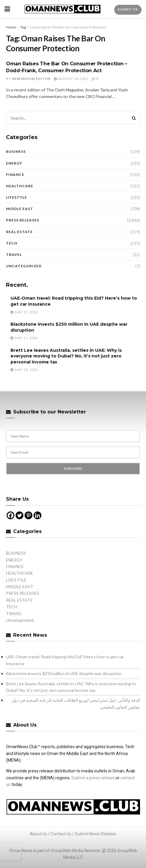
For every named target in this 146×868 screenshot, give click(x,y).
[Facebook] (10, 515)
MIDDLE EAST (20, 209)
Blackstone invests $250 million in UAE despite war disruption (64, 673)
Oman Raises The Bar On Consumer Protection (68, 27)
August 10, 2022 (71, 79)
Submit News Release (96, 834)
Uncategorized (24, 266)
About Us (38, 834)
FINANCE (15, 175)
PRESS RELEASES (23, 220)
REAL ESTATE (19, 232)
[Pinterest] (28, 515)
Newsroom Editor (31, 79)
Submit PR (128, 9)
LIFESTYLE (16, 197)
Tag (23, 27)
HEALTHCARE (20, 186)
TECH (12, 243)
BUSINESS (16, 151)
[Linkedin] (37, 515)
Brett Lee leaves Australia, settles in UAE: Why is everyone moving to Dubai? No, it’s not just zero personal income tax (66, 356)
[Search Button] (134, 118)
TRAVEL (14, 255)
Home (11, 27)
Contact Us (61, 834)
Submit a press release (93, 778)
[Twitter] (19, 515)
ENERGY (14, 163)
